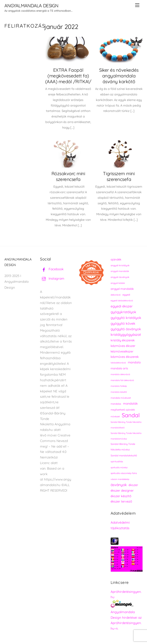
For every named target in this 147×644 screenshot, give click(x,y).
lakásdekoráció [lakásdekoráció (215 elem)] (118, 363)
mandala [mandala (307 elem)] (134, 362)
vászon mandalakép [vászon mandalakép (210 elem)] (120, 479)
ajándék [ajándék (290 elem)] (116, 259)
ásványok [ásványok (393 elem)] (119, 485)
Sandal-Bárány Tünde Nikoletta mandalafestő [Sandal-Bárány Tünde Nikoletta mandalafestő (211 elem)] (126, 425)
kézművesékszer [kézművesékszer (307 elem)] (122, 351)
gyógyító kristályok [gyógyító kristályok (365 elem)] (126, 318)
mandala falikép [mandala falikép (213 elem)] (119, 386)
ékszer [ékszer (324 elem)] (133, 485)
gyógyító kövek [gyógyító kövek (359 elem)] (123, 323)
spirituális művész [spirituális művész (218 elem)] (119, 467)
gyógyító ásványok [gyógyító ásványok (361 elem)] (126, 329)
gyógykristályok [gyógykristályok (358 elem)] (123, 312)
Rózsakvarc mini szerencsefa (68, 176)
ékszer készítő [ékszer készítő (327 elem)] (121, 496)
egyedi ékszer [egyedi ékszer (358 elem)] (122, 306)
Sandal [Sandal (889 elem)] (131, 415)
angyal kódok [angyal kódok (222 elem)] (118, 283)
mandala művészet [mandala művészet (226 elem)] (121, 398)
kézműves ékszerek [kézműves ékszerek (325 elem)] (125, 357)
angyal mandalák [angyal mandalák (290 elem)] (122, 289)
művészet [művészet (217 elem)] (115, 416)
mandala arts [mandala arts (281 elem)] (119, 368)
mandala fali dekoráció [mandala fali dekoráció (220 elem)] (122, 380)
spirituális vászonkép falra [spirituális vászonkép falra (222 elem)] (124, 473)
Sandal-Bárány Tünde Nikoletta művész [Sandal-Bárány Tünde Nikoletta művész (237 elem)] (123, 447)
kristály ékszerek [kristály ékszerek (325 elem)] (123, 340)
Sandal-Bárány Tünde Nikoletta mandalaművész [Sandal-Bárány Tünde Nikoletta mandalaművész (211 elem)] (126, 436)
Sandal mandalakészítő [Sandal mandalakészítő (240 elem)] (124, 455)
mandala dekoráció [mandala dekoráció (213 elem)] (120, 374)
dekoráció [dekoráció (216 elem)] (116, 295)
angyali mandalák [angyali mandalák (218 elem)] (120, 271)
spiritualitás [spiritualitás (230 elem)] (117, 461)
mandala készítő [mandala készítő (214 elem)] (119, 392)
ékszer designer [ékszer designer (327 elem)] (122, 490)
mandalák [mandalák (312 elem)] (130, 403)
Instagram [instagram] (52, 278)
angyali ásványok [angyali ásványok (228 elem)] (120, 277)
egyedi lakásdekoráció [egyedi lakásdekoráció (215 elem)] (122, 301)
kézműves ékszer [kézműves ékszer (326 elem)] (123, 346)
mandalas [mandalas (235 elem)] (116, 404)
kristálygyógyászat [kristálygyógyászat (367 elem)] (126, 335)
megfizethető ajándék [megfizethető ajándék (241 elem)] (123, 410)
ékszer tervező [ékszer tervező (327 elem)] (121, 501)
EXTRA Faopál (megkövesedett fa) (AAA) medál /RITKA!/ (68, 76)
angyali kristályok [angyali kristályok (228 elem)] (120, 265)
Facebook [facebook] (52, 269)
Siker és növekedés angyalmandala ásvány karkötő (119, 76)
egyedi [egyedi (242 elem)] (126, 295)
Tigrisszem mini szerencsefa (119, 176)
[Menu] (137, 5)
